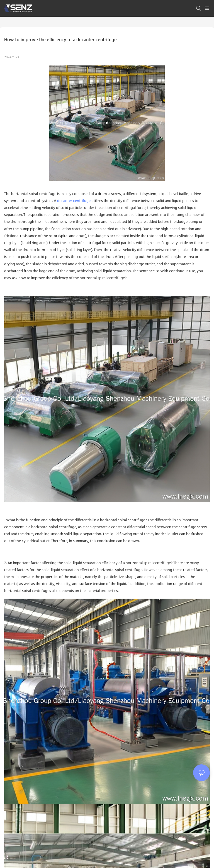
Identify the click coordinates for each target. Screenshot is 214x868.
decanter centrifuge (74, 201)
